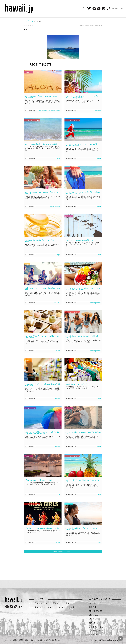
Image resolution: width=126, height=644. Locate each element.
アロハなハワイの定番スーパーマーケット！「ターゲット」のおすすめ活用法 (83, 97)
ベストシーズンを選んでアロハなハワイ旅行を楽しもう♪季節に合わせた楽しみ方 (42, 433)
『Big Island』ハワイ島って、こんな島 (39, 480)
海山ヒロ (57, 303)
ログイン (122, 9)
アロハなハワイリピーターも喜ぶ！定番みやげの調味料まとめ (42, 385)
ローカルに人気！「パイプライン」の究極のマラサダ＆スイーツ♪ (42, 337)
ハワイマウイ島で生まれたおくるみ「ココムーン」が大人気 (42, 193)
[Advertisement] (63, 571)
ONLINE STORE (96, 611)
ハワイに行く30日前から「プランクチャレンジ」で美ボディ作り (83, 529)
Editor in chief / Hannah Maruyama (49, 111)
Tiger (59, 255)
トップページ (29, 21)
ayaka (99, 495)
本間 (99, 255)
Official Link (93, 619)
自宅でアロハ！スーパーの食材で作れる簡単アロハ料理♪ (42, 289)
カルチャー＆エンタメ (67, 607)
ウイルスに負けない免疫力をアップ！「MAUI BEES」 (41, 241)
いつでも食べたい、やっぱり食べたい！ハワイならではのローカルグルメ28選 (83, 289)
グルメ (55, 603)
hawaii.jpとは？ (95, 603)
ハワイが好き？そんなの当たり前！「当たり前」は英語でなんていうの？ (83, 193)
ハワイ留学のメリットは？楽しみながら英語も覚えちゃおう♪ (83, 337)
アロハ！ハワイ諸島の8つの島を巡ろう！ (79, 240)
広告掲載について (96, 631)
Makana (98, 111)
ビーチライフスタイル (38, 603)
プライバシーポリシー (98, 627)
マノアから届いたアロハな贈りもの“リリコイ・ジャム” (83, 481)
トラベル (67, 603)
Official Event (94, 615)
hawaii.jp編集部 (55, 207)
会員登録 (115, 9)
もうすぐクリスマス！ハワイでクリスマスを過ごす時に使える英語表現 (83, 145)
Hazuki (58, 159)
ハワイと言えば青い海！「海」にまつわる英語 (41, 144)
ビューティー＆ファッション (41, 607)
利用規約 (92, 623)
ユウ (99, 543)
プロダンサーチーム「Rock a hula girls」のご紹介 (42, 528)
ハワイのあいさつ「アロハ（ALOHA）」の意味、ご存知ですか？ (43, 97)
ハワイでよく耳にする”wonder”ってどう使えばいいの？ (83, 433)
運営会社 (92, 607)
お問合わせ (93, 635)
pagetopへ (120, 638)
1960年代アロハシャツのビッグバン (78, 384)
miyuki (58, 351)
